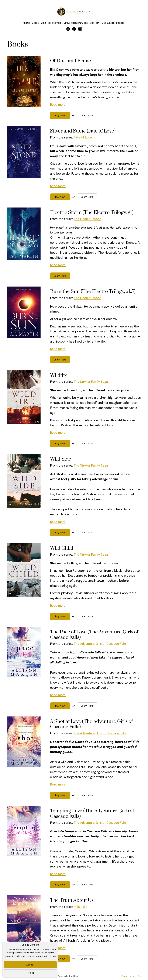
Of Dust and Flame (70, 61)
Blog (43, 23)
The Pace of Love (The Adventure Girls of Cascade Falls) (94, 635)
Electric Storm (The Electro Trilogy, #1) (92, 213)
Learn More (87, 115)
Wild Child (62, 548)
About (26, 23)
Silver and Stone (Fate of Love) (83, 131)
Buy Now (60, 115)
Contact (95, 23)
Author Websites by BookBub (64, 976)
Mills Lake (80, 907)
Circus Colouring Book (76, 23)
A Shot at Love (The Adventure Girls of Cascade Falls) (91, 724)
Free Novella (55, 23)
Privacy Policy (128, 976)
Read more (58, 105)
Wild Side (61, 459)
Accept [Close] (30, 965)
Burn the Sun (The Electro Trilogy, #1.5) (93, 292)
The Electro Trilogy (87, 219)
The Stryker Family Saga (91, 382)
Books (35, 23)
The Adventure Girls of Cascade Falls (100, 644)
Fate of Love (83, 137)
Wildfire (59, 375)
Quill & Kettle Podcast (114, 23)
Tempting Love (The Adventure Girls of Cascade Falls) (92, 814)
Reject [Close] (30, 973)
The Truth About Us (72, 900)
